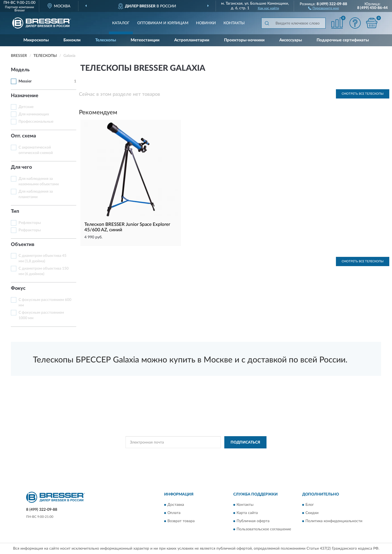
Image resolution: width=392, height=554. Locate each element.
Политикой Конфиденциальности (195, 455)
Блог (310, 505)
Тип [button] (15, 211)
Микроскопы (36, 40)
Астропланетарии (192, 40)
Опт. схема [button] (23, 136)
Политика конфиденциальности (334, 521)
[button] (324, 8)
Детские (26, 107)
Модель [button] (20, 70)
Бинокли (72, 40)
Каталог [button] (121, 23)
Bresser (20, 10)
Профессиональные (36, 122)
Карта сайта (247, 513)
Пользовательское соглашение (264, 530)
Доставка (176, 505)
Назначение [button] (25, 96)
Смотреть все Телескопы (363, 94)
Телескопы (106, 40)
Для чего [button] (21, 167)
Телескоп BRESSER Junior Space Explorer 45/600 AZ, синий (127, 227)
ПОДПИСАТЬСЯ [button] (245, 442)
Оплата (174, 513)
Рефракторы (30, 230)
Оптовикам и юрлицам (163, 23)
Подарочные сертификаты (343, 40)
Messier (25, 81)
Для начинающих (34, 114)
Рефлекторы (30, 223)
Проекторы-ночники (244, 40)
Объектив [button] (23, 245)
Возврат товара (181, 521)
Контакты (234, 23)
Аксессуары (291, 40)
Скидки (312, 513)
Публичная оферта (253, 521)
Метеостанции (145, 40)
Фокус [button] (18, 288)
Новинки (206, 23)
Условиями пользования (243, 455)
